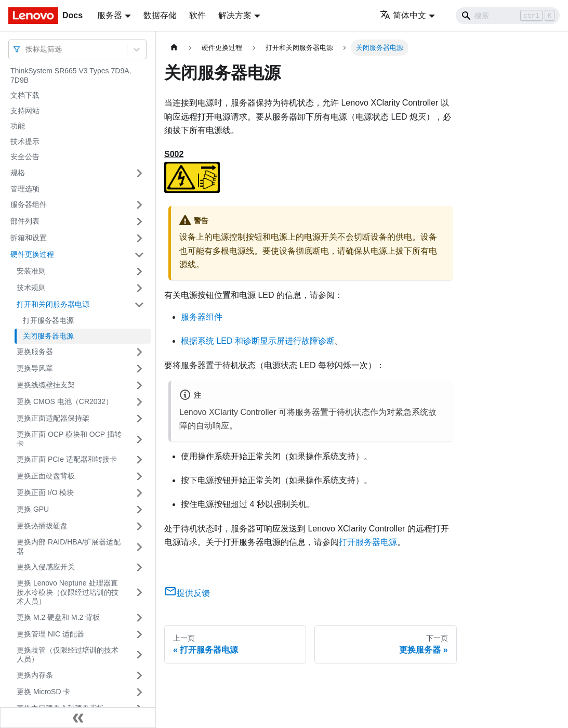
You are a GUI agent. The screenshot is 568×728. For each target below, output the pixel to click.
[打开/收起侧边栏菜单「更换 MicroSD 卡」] (139, 692)
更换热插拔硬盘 (42, 526)
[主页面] (174, 48)
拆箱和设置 (29, 238)
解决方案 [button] (235, 15)
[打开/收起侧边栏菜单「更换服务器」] (139, 352)
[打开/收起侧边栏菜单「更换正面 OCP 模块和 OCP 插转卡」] (139, 439)
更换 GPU (33, 509)
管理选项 (25, 189)
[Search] (508, 16)
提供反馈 (187, 593)
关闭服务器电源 (48, 336)
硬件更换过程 (32, 254)
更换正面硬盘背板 (46, 476)
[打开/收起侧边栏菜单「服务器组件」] (139, 205)
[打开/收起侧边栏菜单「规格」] (139, 173)
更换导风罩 (35, 368)
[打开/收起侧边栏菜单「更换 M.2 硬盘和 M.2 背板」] (139, 618)
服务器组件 (29, 204)
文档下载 (25, 95)
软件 (197, 15)
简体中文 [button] (403, 15)
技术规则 (31, 288)
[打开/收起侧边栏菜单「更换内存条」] (139, 675)
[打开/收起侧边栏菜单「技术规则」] (139, 288)
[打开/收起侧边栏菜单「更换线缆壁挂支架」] (139, 385)
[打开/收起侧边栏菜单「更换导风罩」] (139, 369)
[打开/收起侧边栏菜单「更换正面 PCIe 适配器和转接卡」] (139, 460)
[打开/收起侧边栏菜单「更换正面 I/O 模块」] (139, 493)
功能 (18, 126)
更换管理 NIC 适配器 (50, 634)
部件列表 (25, 221)
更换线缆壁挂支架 (46, 385)
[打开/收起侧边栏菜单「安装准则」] (139, 271)
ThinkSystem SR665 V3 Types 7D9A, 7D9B (71, 75)
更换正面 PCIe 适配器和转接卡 (67, 459)
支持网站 (25, 111)
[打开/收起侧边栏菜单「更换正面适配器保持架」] (139, 419)
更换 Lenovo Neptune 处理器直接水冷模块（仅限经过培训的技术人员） (68, 592)
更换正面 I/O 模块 (45, 492)
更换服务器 (35, 352)
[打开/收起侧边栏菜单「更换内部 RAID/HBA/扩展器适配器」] (139, 547)
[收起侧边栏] (78, 718)
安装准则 (31, 271)
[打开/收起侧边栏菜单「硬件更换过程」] (139, 255)
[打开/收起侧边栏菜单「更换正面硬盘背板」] (139, 476)
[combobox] (27, 49)
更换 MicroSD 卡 (43, 692)
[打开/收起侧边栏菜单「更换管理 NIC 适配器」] (139, 634)
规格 (18, 173)
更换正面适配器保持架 (53, 418)
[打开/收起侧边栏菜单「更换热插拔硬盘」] (139, 526)
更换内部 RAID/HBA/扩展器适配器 (69, 547)
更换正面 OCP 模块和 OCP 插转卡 (69, 439)
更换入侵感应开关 (46, 567)
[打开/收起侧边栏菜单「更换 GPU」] (139, 510)
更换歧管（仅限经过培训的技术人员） (68, 655)
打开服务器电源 (48, 320)
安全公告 (25, 157)
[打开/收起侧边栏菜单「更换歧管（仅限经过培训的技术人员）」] (139, 655)
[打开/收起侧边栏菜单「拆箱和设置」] (139, 238)
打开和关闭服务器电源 (53, 304)
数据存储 (160, 15)
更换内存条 (35, 675)
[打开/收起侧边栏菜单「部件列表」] (139, 222)
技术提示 (25, 141)
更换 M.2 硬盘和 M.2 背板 (58, 617)
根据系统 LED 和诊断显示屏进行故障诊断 (258, 341)
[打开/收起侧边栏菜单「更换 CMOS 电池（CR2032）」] (139, 402)
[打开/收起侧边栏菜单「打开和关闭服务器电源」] (139, 305)
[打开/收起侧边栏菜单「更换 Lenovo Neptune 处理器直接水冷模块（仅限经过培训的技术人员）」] (139, 593)
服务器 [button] (110, 15)
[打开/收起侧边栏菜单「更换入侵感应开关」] (139, 567)
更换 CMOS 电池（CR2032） (65, 401)
